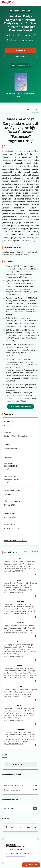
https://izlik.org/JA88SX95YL (15, 541)
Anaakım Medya (9, 252)
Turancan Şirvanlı (26, 40)
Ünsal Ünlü (27, 255)
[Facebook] (6, 827)
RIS (26, 552)
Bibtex (35, 552)
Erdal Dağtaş (12, 40)
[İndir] (35, 809)
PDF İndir (20, 50)
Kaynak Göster (20, 56)
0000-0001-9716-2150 (12, 466)
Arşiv (5, 755)
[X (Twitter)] (20, 827)
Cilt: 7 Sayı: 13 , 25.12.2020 (16, 764)
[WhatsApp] (13, 827)
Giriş (36, 3)
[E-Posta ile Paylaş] (35, 827)
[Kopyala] (35, 575)
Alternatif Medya (23, 252)
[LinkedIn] (28, 827)
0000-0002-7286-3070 (12, 479)
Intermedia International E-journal (20, 95)
